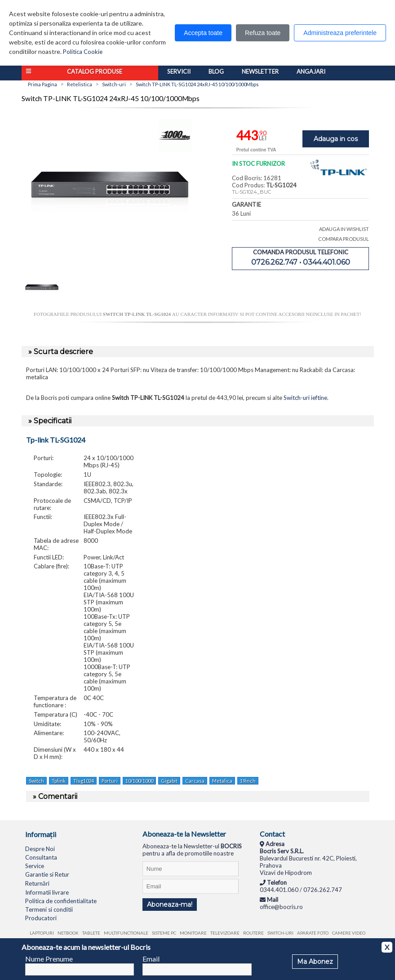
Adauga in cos (336, 139)
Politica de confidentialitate (61, 901)
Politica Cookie (83, 52)
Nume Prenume (49, 959)
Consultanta (41, 857)
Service (35, 866)
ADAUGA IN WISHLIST (344, 229)
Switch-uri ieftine (305, 398)
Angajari (311, 71)
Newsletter (260, 71)
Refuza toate (263, 33)
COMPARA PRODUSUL (344, 239)
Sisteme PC (164, 933)
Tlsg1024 (84, 781)
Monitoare (193, 933)
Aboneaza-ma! (170, 905)
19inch (248, 781)
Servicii (179, 71)
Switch (36, 781)
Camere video (349, 933)
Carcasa (195, 781)
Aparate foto (313, 933)
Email (151, 959)
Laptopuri (42, 933)
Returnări (37, 883)
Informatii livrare (47, 892)
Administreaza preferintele (340, 33)
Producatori (41, 918)
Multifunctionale (126, 933)
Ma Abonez (315, 962)
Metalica (222, 781)
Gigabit (169, 781)
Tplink (59, 781)
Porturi (110, 781)
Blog (216, 71)
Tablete (91, 933)
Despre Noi (40, 849)
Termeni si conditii (49, 909)
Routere (253, 933)
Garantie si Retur (47, 874)
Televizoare (225, 933)
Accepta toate (203, 33)
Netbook (68, 933)
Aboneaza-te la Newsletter (184, 834)
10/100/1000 (139, 781)
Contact (272, 834)
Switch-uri (280, 933)
